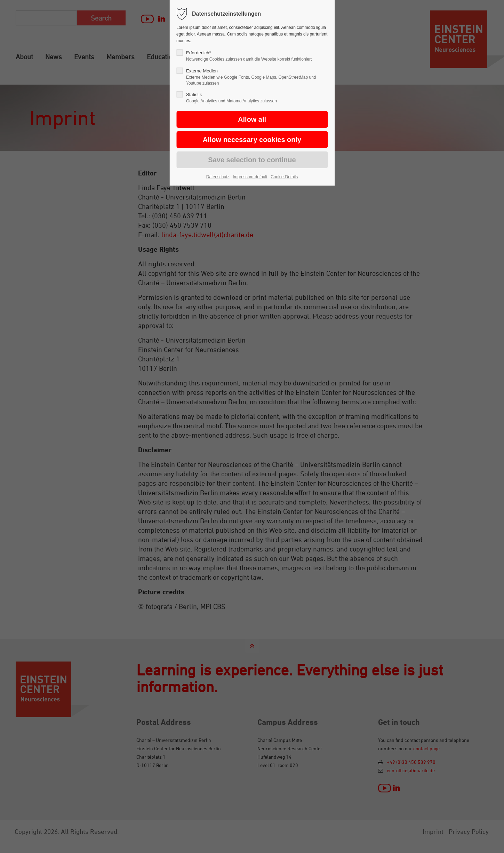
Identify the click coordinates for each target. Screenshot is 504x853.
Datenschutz (218, 177)
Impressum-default (250, 177)
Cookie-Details (284, 177)
